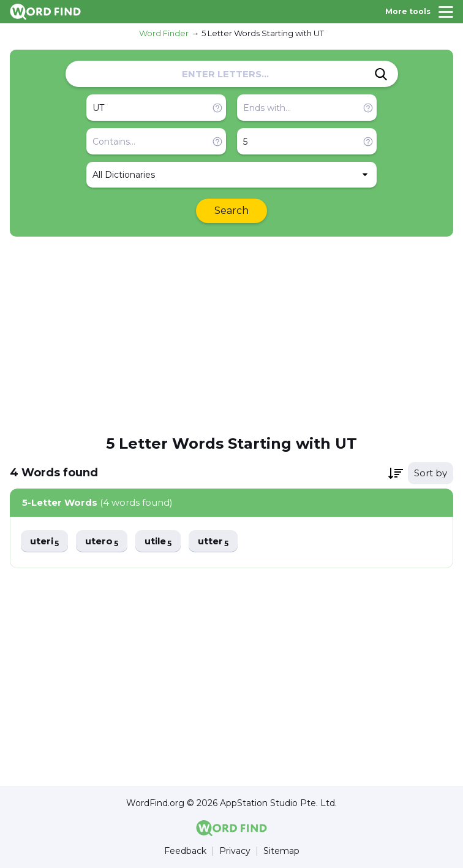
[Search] (381, 74)
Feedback (185, 851)
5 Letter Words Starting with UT (263, 33)
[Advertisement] (231, 335)
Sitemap (281, 851)
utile (158, 542)
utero (102, 542)
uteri (44, 542)
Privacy (235, 851)
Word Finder (164, 33)
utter (213, 542)
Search (231, 211)
